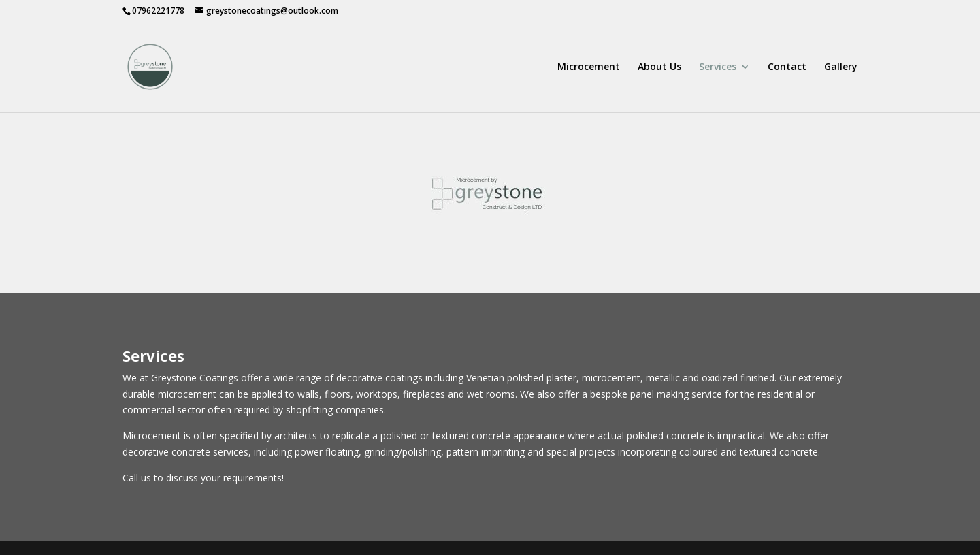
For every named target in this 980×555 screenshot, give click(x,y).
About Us (659, 67)
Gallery (841, 67)
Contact (787, 67)
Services (718, 67)
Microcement (589, 67)
